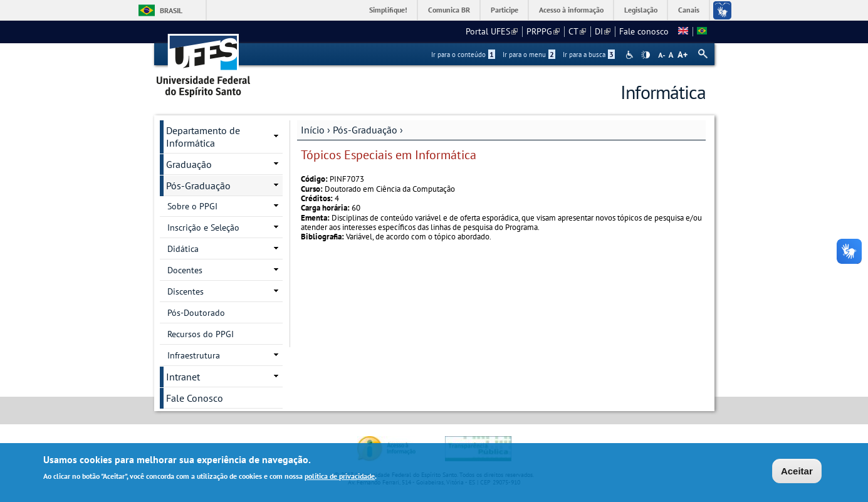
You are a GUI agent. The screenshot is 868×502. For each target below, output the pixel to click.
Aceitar (797, 472)
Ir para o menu (529, 55)
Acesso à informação (571, 10)
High (646, 55)
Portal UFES (492, 31)
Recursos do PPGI (201, 334)
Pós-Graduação (365, 130)
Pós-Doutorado (196, 313)
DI (603, 31)
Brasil (171, 10)
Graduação (189, 164)
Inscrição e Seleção (203, 227)
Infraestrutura (194, 355)
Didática (183, 249)
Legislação (641, 10)
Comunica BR (449, 10)
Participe (505, 10)
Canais (689, 10)
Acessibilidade (631, 55)
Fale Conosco (195, 398)
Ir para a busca (589, 55)
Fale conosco (644, 31)
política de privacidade (340, 477)
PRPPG (543, 31)
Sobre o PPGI (192, 206)
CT (577, 31)
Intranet (183, 377)
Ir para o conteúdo (463, 55)
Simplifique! (388, 10)
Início (313, 130)
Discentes (186, 291)
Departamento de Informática (203, 137)
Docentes (185, 270)
